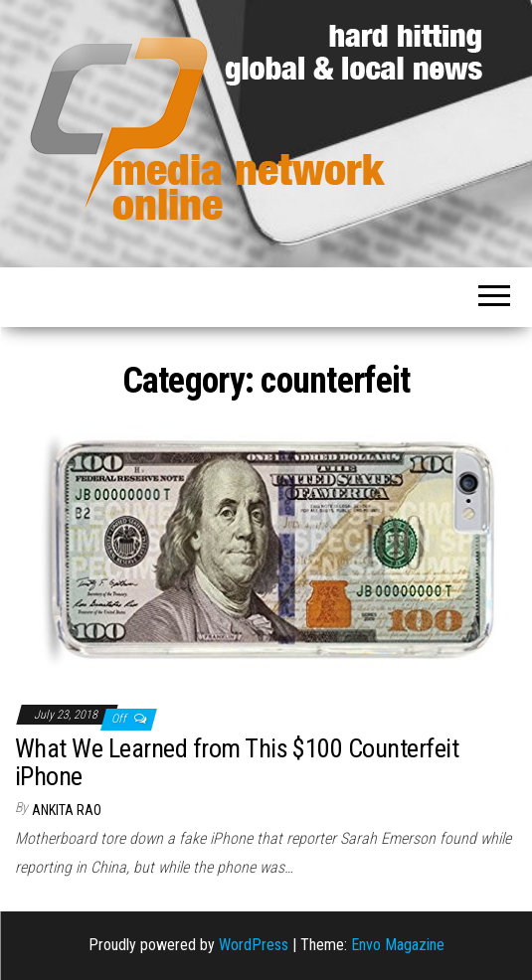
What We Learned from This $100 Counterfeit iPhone (237, 763)
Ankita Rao (67, 810)
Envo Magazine (398, 945)
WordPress (254, 945)
